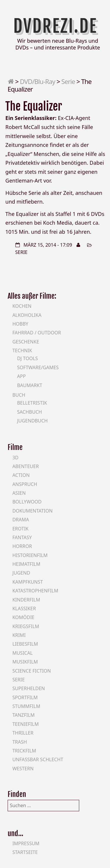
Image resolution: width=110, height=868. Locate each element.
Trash (20, 742)
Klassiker (24, 609)
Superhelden (29, 688)
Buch (19, 395)
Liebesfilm (25, 644)
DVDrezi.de (55, 26)
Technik (22, 350)
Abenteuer (26, 466)
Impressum (26, 843)
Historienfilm (30, 555)
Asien (19, 493)
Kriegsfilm (26, 626)
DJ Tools (27, 358)
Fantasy (22, 537)
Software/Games (38, 367)
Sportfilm (25, 697)
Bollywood (27, 502)
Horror (22, 546)
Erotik (20, 529)
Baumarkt (30, 385)
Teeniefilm (26, 724)
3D (15, 458)
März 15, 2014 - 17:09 (48, 245)
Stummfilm (26, 706)
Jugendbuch (32, 421)
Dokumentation (32, 511)
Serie (68, 81)
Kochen (22, 306)
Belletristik (32, 403)
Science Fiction (32, 671)
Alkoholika (27, 315)
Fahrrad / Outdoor (37, 333)
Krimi (19, 635)
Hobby (20, 324)
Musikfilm (25, 662)
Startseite (25, 852)
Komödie (23, 617)
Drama (21, 520)
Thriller (23, 733)
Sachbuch (29, 412)
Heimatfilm (26, 564)
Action (21, 475)
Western (23, 769)
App (21, 376)
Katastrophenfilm (35, 591)
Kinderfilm (26, 600)
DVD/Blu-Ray (38, 81)
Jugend (21, 573)
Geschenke (26, 342)
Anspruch (25, 484)
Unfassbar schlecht (38, 759)
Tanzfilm (23, 715)
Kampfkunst (28, 582)
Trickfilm (24, 751)
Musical (22, 653)
